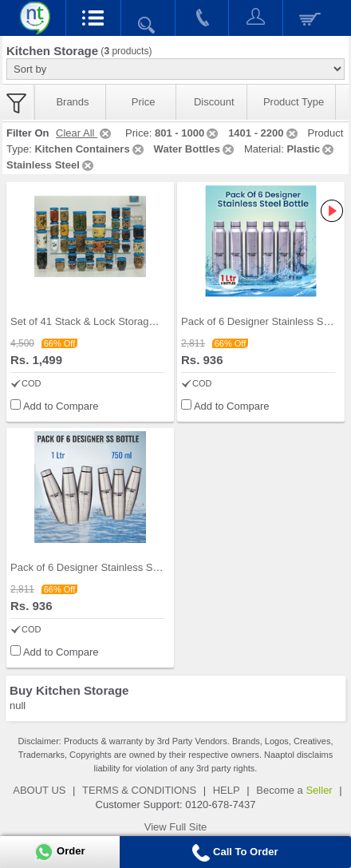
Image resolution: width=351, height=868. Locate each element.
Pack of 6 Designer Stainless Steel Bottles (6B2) (121, 567)
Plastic (311, 149)
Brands (72, 102)
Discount (214, 102)
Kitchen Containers (90, 149)
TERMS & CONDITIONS (139, 790)
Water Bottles (195, 149)
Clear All (85, 133)
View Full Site (176, 827)
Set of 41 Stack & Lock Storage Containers (109, 321)
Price (144, 102)
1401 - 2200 (264, 133)
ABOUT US (39, 790)
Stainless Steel (51, 165)
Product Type (294, 102)
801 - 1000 (187, 133)
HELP (227, 790)
